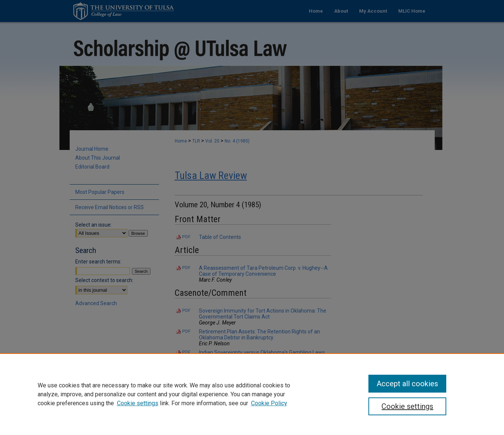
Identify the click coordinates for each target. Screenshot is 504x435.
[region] (252, 394)
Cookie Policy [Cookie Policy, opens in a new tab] (269, 403)
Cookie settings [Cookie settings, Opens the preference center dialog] (407, 406)
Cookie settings (138, 403)
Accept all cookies (407, 384)
